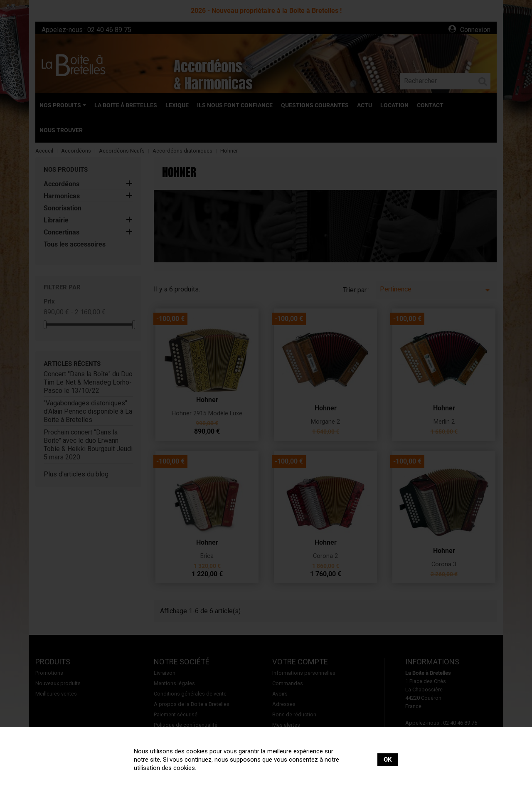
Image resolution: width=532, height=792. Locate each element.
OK (388, 760)
